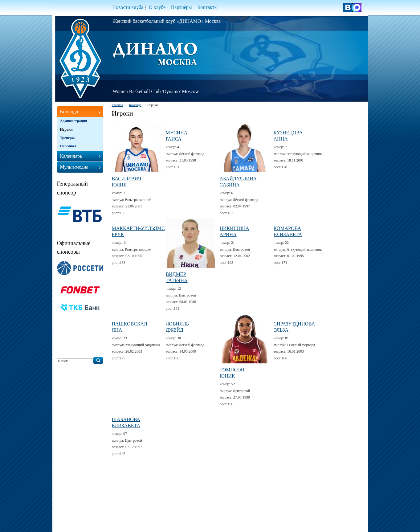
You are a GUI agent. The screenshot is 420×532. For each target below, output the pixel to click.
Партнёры (181, 7)
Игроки (66, 129)
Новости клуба (128, 7)
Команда (135, 105)
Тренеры (67, 138)
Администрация (74, 121)
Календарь (71, 156)
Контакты (207, 7)
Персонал (68, 146)
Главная (118, 105)
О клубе (157, 7)
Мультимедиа (74, 167)
